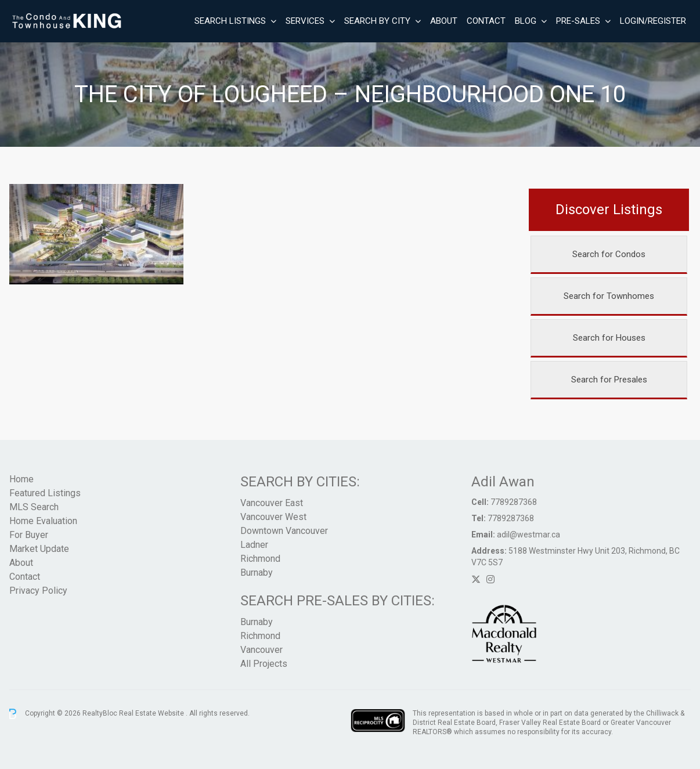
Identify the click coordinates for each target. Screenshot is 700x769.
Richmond (260, 559)
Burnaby (257, 573)
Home (21, 479)
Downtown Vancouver (284, 531)
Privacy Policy (38, 591)
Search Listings (230, 21)
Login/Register (653, 21)
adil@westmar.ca (528, 535)
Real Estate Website (152, 713)
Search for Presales (609, 380)
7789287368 (514, 502)
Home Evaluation (43, 521)
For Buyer (29, 535)
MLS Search (34, 507)
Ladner (254, 545)
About (444, 21)
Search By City (377, 21)
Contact (486, 21)
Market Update (39, 549)
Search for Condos (609, 254)
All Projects (264, 664)
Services (305, 21)
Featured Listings (45, 493)
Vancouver (261, 650)
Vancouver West (273, 517)
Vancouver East (272, 503)
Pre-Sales (578, 21)
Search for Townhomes (609, 296)
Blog (526, 21)
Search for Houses (609, 338)
